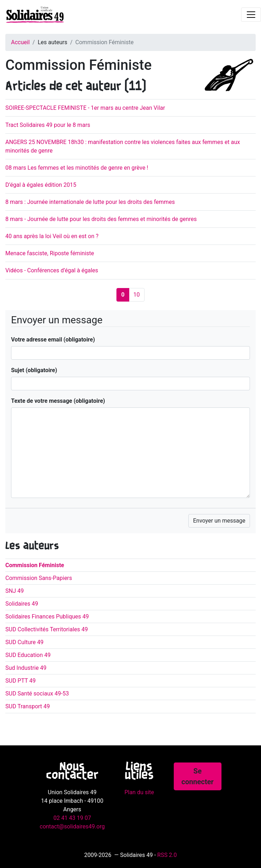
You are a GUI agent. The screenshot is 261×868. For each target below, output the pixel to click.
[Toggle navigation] (251, 15)
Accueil (20, 42)
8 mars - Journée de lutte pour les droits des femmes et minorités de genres (101, 219)
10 (137, 295)
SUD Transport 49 (28, 706)
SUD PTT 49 (20, 681)
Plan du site (139, 792)
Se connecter (198, 776)
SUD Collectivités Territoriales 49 (47, 629)
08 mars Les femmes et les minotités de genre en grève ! (77, 168)
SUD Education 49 (28, 655)
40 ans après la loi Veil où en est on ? (52, 236)
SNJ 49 (15, 591)
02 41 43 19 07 (72, 818)
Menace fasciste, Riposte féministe (50, 253)
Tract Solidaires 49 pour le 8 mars (48, 125)
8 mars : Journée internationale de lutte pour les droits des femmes (90, 202)
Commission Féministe (35, 565)
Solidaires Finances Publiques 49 (47, 617)
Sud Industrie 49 (26, 668)
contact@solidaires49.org (72, 826)
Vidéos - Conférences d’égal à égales (52, 270)
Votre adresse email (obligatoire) (53, 340)
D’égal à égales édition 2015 (41, 185)
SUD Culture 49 (24, 642)
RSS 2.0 (167, 855)
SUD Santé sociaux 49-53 (37, 694)
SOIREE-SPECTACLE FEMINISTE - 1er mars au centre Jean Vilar (85, 108)
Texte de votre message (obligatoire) (58, 401)
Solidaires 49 (22, 604)
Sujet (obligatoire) (34, 370)
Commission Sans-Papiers (39, 578)
